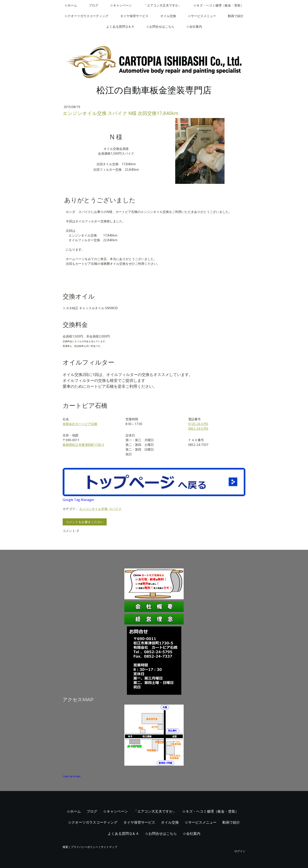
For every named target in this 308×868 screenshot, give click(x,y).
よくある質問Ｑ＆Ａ (120, 27)
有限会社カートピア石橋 (80, 424)
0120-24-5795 (198, 424)
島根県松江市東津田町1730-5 (83, 445)
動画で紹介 (236, 16)
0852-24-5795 (198, 429)
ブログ (93, 5)
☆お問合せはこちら (160, 27)
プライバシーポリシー (84, 847)
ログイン (240, 851)
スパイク (115, 509)
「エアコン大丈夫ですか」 (163, 5)
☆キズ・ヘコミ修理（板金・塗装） (218, 5)
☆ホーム (71, 5)
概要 (65, 847)
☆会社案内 (194, 27)
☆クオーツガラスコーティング (86, 16)
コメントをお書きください (85, 522)
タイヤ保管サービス (134, 16)
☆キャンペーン (121, 5)
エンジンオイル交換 (93, 509)
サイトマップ (109, 847)
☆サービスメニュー (202, 16)
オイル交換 (168, 16)
